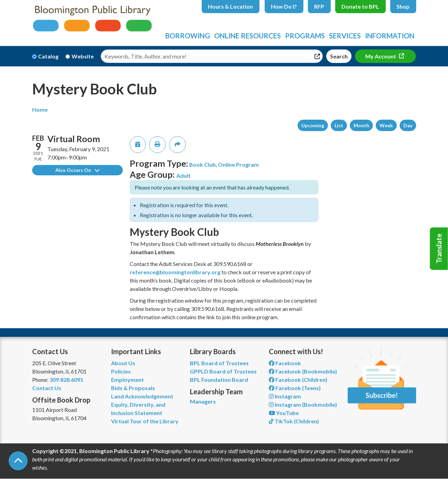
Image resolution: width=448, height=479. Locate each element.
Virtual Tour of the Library (145, 421)
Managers (203, 401)
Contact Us (47, 388)
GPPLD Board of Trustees (223, 371)
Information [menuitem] (390, 36)
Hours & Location (230, 6)
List (339, 125)
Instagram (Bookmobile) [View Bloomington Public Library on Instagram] (303, 404)
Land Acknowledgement (142, 396)
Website (83, 56)
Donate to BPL (360, 6)
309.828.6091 (66, 380)
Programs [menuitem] (305, 36)
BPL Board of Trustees (219, 363)
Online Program (238, 164)
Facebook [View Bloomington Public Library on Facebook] (285, 363)
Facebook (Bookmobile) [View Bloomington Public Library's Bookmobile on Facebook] (303, 371)
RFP (319, 6)
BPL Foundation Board (219, 380)
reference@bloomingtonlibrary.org (175, 272)
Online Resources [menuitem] (248, 36)
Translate (439, 249)
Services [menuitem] (345, 36)
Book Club (203, 164)
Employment (127, 380)
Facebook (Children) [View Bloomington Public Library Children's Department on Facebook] (298, 380)
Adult (184, 176)
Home (40, 109)
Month (361, 125)
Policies (121, 371)
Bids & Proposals (133, 388)
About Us (123, 363)
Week (386, 125)
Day (408, 125)
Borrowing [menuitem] (188, 36)
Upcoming (313, 125)
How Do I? (284, 6)
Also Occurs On (77, 170)
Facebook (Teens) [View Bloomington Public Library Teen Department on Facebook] (295, 388)
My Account (381, 56)
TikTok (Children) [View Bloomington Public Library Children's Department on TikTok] (294, 421)
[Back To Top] (18, 461)
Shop (403, 6)
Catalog (48, 56)
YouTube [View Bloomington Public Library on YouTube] (284, 413)
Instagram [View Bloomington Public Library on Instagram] (285, 396)
